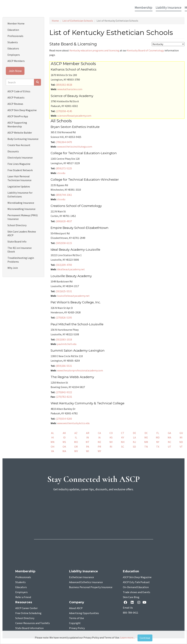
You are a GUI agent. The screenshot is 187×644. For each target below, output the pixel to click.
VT (181, 447)
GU (181, 433)
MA (169, 437)
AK (64, 433)
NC (170, 442)
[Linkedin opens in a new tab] (133, 603)
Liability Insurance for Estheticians (20, 195)
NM (146, 442)
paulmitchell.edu (67, 344)
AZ (76, 433)
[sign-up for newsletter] (94, 507)
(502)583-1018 (64, 339)
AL (53, 433)
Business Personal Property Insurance (91, 587)
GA (169, 433)
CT (123, 433)
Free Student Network (20, 170)
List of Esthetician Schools (78, 21)
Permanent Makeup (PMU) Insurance (23, 217)
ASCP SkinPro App (18, 116)
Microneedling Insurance (21, 209)
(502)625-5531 (64, 291)
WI (88, 451)
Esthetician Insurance (82, 577)
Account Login (160, 8)
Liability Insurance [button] (49, 8)
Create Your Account (19, 145)
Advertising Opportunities (84, 613)
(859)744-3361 (64, 195)
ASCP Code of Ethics (19, 91)
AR (88, 433)
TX (158, 447)
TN (146, 447)
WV (76, 451)
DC (146, 433)
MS (64, 442)
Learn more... (128, 638)
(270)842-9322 (64, 392)
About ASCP (76, 608)
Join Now (15, 71)
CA (99, 433)
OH (53, 447)
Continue (145, 638)
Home (55, 21)
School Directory (17, 225)
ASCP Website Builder (20, 133)
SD (134, 447)
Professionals (15, 36)
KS (111, 437)
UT (170, 447)
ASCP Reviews (15, 104)
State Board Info (17, 241)
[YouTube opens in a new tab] (145, 602)
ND (181, 442)
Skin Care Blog (131, 597)
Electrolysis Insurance (20, 158)
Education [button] (120, 8)
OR (76, 447)
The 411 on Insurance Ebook (20, 250)
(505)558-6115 (64, 243)
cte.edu (61, 173)
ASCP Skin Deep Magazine (22, 110)
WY (99, 451)
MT (88, 442)
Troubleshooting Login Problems (21, 260)
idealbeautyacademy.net (71, 269)
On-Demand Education (136, 587)
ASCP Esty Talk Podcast (136, 582)
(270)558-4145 (64, 111)
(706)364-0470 (64, 142)
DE (134, 433)
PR (99, 447)
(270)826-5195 (64, 318)
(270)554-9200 (64, 419)
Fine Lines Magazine (19, 164)
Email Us (128, 608)
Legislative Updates (19, 186)
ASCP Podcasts (16, 97)
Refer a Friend (23, 597)
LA (134, 437)
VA (53, 451)
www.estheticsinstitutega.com (75, 147)
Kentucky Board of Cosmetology (146, 50)
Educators (13, 48)
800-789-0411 (131, 613)
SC (123, 447)
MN (53, 442)
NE (99, 442)
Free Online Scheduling (28, 613)
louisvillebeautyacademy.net (73, 296)
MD (158, 437)
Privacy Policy (77, 628)
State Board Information (29, 628)
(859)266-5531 (64, 366)
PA (88, 447)
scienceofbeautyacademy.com (74, 116)
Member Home (16, 23)
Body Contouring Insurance (23, 139)
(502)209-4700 (64, 265)
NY (158, 442)
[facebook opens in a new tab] (126, 603)
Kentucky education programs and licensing (94, 50)
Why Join (13, 268)
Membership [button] (24, 8)
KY (123, 437)
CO (111, 433)
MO (76, 442)
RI (111, 447)
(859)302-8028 (64, 85)
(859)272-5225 (64, 168)
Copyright (75, 623)
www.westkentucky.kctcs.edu (73, 423)
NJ (134, 442)
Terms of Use (77, 618)
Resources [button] (138, 8)
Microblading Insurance (21, 203)
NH (123, 442)
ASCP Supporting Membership (17, 124)
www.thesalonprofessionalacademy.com (80, 370)
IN (88, 437)
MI (181, 437)
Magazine (137, 577)
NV (111, 442)
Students (13, 42)
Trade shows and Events (137, 592)
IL (76, 437)
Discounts (13, 151)
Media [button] (69, 8)
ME (146, 437)
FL (158, 433)
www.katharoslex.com (70, 89)
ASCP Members (16, 61)
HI (53, 437)
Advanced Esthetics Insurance (86, 582)
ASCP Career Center (26, 608)
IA (99, 437)
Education (13, 30)
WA (64, 451)
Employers (14, 55)
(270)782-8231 (64, 397)
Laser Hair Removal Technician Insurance (19, 178)
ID (64, 437)
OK (64, 447)
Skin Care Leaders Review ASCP (22, 233)
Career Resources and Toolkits (33, 623)
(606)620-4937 (64, 221)
